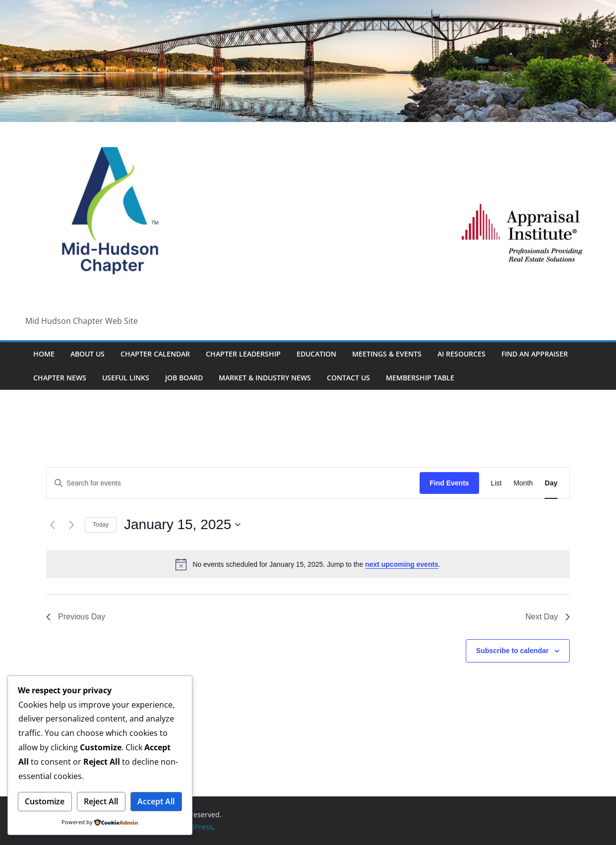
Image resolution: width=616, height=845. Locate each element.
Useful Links (126, 378)
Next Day (548, 617)
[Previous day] (52, 525)
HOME (44, 354)
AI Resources (462, 354)
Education (316, 354)
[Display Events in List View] (496, 483)
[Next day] (71, 525)
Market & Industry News (265, 378)
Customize (45, 801)
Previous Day (76, 617)
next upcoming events (402, 564)
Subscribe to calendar (512, 651)
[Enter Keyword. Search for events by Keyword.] (233, 483)
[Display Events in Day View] (551, 483)
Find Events (449, 483)
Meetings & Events (387, 354)
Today (101, 525)
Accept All (156, 801)
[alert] (308, 564)
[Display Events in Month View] (523, 483)
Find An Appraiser (535, 354)
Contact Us (348, 378)
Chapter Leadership (243, 354)
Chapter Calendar (155, 354)
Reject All (101, 801)
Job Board (184, 378)
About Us (88, 354)
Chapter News (60, 378)
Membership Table (420, 378)
